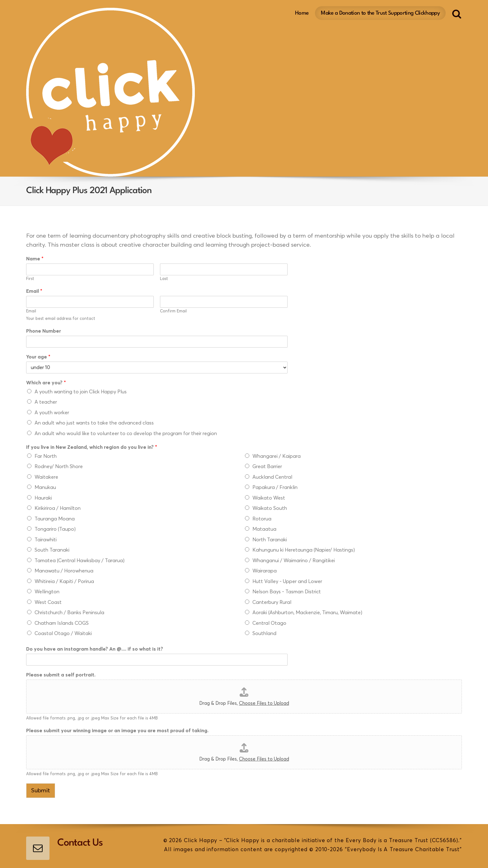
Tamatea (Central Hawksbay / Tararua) (80, 561)
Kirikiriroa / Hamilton (58, 508)
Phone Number (44, 331)
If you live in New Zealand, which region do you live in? (92, 447)
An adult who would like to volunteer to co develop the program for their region (126, 434)
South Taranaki (52, 550)
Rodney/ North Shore (59, 467)
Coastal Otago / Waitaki (63, 633)
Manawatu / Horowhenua (64, 571)
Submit (41, 791)
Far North (46, 456)
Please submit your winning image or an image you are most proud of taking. (117, 731)
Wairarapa (265, 571)
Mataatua (264, 529)
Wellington (47, 592)
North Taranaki (270, 540)
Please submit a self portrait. (61, 675)
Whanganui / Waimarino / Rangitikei (294, 561)
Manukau (45, 487)
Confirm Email (173, 311)
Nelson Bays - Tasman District (287, 592)
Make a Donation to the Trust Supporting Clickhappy (380, 12)
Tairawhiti (46, 540)
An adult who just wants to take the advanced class (94, 423)
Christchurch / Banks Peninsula (69, 613)
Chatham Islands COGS (62, 623)
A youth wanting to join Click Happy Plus (81, 392)
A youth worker (52, 413)
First (30, 279)
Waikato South (270, 508)
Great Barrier (267, 467)
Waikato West (269, 498)
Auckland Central (272, 477)
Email (34, 291)
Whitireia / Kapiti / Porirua (64, 581)
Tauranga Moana (55, 519)
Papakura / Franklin (275, 487)
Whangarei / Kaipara (277, 456)
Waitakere (46, 477)
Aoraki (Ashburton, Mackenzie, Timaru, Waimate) (307, 613)
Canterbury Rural (272, 602)
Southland (264, 633)
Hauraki (43, 498)
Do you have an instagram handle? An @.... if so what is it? (95, 649)
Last (164, 279)
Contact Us (80, 843)
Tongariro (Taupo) (55, 529)
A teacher (46, 402)
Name (35, 259)
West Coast (48, 602)
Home (302, 12)
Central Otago (269, 623)
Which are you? (46, 383)
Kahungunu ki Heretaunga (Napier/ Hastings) (304, 550)
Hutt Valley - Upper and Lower (287, 581)
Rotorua (262, 519)
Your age (38, 357)
